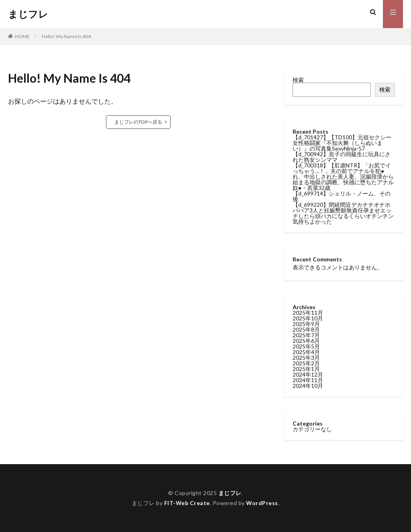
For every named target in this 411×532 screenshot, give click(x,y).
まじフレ (28, 14)
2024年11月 (308, 380)
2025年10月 (308, 318)
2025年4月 (306, 352)
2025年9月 (306, 324)
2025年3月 (306, 358)
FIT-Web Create (187, 503)
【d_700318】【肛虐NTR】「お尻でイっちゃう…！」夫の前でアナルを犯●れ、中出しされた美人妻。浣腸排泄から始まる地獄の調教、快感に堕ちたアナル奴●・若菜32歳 (343, 176)
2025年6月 (306, 341)
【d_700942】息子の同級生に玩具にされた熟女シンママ (342, 157)
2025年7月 (306, 335)
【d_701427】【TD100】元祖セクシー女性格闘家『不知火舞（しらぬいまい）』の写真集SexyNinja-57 (342, 143)
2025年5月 (306, 346)
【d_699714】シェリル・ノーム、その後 (342, 196)
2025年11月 (308, 313)
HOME (22, 36)
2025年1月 (306, 369)
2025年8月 (306, 329)
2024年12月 (308, 374)
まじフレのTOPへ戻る (138, 122)
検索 (298, 80)
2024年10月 (308, 386)
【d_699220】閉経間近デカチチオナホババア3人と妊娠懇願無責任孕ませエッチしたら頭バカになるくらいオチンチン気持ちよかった (343, 213)
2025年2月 (306, 363)
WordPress (262, 503)
